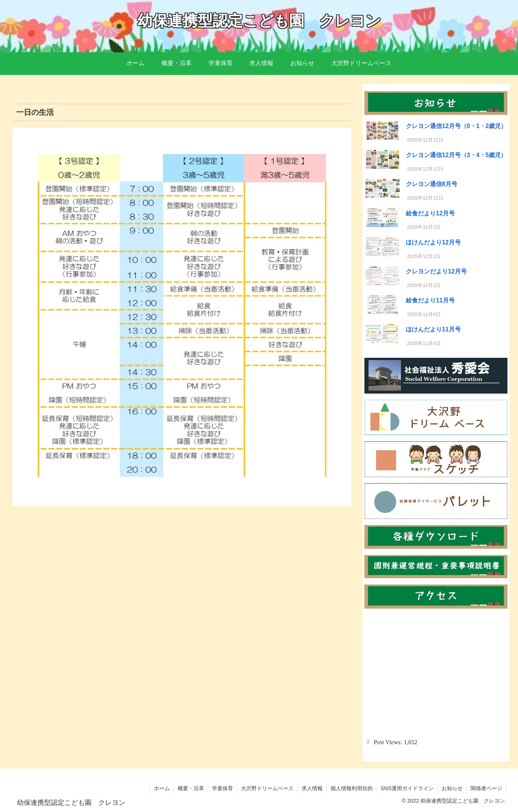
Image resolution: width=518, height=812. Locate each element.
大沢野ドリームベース (267, 788)
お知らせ (452, 788)
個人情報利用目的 (352, 788)
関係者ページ (486, 788)
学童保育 (222, 788)
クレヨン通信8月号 (432, 184)
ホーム (162, 788)
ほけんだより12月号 (433, 242)
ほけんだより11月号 (433, 329)
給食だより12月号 (430, 213)
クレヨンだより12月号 (436, 271)
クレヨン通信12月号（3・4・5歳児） (456, 155)
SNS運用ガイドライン (407, 788)
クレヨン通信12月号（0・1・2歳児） (456, 126)
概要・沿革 (191, 788)
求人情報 (312, 788)
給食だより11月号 (430, 300)
